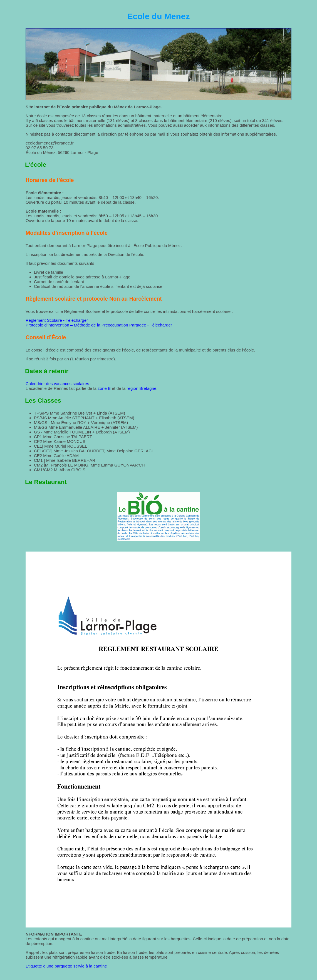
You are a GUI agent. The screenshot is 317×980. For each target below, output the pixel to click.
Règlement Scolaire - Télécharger (57, 320)
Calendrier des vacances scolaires (57, 384)
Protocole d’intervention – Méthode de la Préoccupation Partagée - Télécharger (99, 325)
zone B (104, 388)
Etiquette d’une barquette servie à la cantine (66, 966)
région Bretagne (142, 388)
